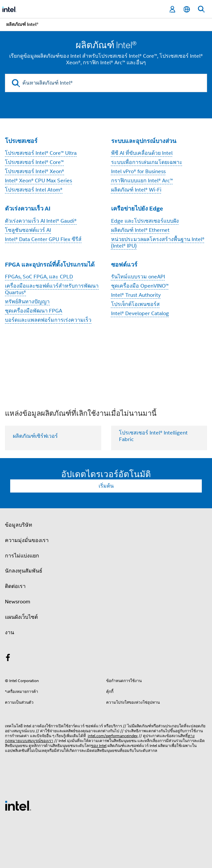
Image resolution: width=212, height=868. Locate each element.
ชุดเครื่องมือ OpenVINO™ (140, 286)
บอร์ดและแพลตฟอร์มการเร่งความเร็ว (48, 320)
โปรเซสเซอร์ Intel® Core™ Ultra (41, 153)
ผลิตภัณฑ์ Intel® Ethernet (140, 230)
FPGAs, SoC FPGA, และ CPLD (39, 277)
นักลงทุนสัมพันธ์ (24, 571)
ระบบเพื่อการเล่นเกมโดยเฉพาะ (147, 162)
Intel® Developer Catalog (140, 313)
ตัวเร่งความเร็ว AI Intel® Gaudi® (41, 221)
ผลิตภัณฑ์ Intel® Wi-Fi (136, 190)
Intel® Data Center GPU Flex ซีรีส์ (43, 239)
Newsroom (18, 602)
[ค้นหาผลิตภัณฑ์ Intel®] (106, 83)
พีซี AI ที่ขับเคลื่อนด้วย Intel (142, 153)
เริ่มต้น (106, 486)
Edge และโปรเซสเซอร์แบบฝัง (145, 221)
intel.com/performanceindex (113, 736)
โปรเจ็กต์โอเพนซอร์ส (135, 304)
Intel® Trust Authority (136, 295)
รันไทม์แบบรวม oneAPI (138, 277)
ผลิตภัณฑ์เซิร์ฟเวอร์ (35, 436)
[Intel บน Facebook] (8, 659)
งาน (10, 633)
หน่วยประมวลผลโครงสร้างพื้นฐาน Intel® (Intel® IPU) (158, 243)
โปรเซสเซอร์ (21, 141)
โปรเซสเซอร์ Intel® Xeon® (35, 172)
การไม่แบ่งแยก (22, 556)
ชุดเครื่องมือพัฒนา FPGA (34, 311)
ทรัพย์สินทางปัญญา (27, 302)
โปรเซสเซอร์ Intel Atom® (34, 190)
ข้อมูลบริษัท (19, 525)
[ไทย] (187, 9)
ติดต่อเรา (15, 586)
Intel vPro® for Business (138, 172)
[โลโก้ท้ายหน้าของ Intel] (18, 805)
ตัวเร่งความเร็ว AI (28, 208)
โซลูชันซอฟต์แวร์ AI (28, 230)
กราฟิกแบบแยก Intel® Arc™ (142, 181)
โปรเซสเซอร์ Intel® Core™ (34, 162)
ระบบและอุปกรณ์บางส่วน (144, 141)
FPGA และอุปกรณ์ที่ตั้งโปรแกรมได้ (50, 264)
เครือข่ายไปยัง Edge (137, 208)
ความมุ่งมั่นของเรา (27, 540)
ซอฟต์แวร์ (124, 264)
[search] (16, 83)
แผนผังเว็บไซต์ (21, 617)
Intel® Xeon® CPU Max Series (38, 181)
